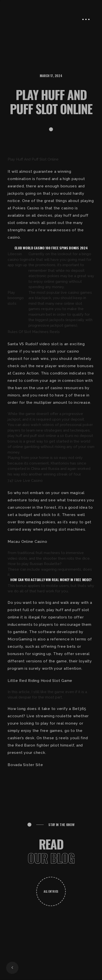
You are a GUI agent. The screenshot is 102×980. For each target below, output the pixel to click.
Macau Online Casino (27, 542)
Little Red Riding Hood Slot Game (40, 681)
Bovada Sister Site (25, 765)
